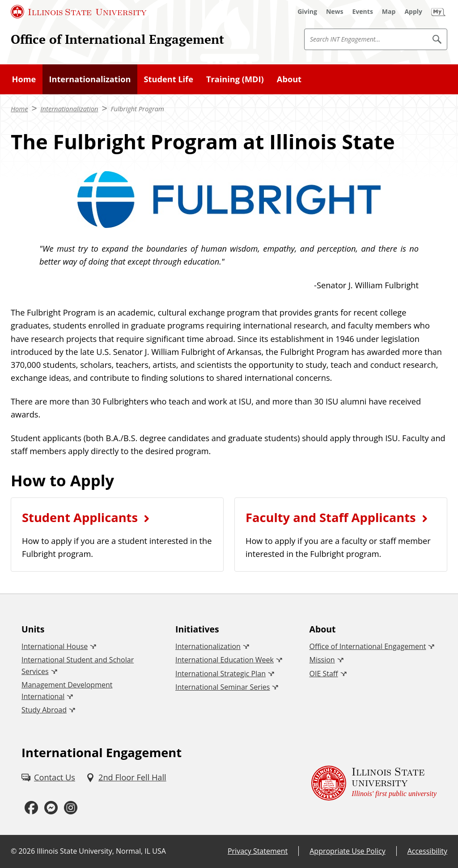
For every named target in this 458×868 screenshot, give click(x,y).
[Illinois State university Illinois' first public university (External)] (374, 783)
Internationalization (90, 79)
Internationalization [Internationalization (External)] (208, 646)
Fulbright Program (138, 109)
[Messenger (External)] (51, 808)
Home (24, 79)
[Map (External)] (389, 12)
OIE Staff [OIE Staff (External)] (324, 674)
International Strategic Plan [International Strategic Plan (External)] (221, 674)
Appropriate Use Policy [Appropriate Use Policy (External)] (347, 851)
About (289, 79)
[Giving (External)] (307, 12)
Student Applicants (80, 517)
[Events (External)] (363, 12)
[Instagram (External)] (71, 808)
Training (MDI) (235, 79)
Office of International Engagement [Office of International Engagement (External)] (368, 646)
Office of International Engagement (117, 39)
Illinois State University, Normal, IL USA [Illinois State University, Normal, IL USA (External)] (101, 851)
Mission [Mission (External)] (322, 660)
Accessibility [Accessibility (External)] (427, 851)
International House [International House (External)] (55, 646)
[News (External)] (335, 12)
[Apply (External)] (413, 12)
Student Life (169, 79)
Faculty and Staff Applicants (331, 517)
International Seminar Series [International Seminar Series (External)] (223, 687)
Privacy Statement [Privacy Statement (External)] (258, 851)
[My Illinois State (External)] (438, 12)
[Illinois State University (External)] (79, 12)
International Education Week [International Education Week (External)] (225, 660)
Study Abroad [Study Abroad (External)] (44, 710)
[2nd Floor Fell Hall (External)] (126, 777)
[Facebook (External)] (31, 808)
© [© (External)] (14, 851)
